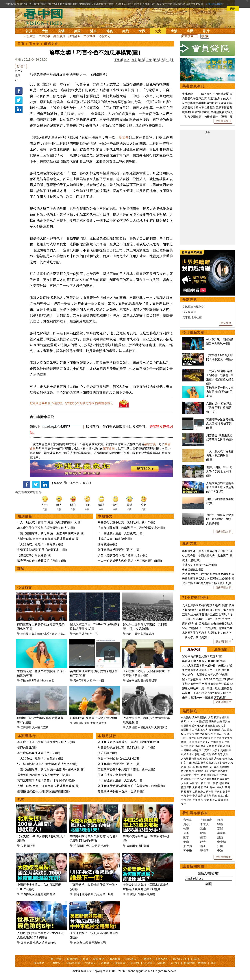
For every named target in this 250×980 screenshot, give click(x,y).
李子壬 (188, 850)
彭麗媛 (145, 634)
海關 (221, 783)
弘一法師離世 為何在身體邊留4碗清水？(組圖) (47, 764)
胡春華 (130, 681)
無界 (214, 963)
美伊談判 (132, 894)
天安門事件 (80, 681)
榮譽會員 (150, 444)
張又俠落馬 (189, 312)
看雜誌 (105, 963)
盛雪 (203, 837)
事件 (95, 681)
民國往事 (44, 36)
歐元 (200, 759)
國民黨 (213, 721)
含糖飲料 (79, 723)
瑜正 (203, 846)
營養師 (103, 723)
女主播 (185, 783)
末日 (30, 943)
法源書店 (91, 963)
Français (162, 959)
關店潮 (31, 846)
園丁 (186, 837)
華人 (198, 783)
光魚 (76, 943)
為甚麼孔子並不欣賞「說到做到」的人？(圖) (46, 528)
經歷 (135, 727)
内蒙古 (62, 634)
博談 (110, 31)
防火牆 (185, 771)
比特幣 (193, 759)
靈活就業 (103, 846)
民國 (184, 792)
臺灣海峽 (94, 943)
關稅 (200, 738)
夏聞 (220, 829)
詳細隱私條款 (214, 4)
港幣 (211, 759)
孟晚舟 (193, 738)
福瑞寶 (161, 963)
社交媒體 (223, 750)
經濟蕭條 (50, 894)
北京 (152, 634)
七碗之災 (39, 943)
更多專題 (226, 323)
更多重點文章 (223, 531)
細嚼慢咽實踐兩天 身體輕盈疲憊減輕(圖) (43, 791)
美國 (77, 31)
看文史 (34, 44)
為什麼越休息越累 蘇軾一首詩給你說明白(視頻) (128, 742)
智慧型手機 (33, 681)
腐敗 (203, 746)
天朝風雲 (29, 36)
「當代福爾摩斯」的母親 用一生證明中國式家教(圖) (51, 533)
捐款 (86, 959)
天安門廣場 (161, 727)
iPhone (44, 681)
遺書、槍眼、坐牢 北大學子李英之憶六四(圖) (219, 471)
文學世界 (89, 36)
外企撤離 (38, 894)
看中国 (45, 16)
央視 (192, 783)
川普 (211, 717)
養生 (184, 804)
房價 (184, 767)
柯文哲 (190, 734)
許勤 (137, 681)
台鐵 (219, 721)
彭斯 (213, 738)
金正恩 (226, 734)
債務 (209, 754)
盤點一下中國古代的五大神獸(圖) (119, 758)
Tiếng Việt (179, 959)
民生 (207, 787)
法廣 (215, 750)
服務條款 (115, 959)
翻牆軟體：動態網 (195, 963)
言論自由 (225, 779)
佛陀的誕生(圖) (107, 544)
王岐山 (185, 738)
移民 (203, 783)
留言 (142, 60)
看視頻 (175, 963)
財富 (184, 763)
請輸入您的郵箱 (208, 873)
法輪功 (214, 771)
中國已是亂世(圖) (193, 569)
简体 (127, 60)
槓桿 (214, 754)
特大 (156, 60)
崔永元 (207, 742)
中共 (95, 634)
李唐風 (222, 833)
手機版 (118, 60)
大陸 (45, 31)
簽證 (184, 787)
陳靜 (203, 833)
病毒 (184, 721)
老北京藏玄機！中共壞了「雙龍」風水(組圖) (126, 769)
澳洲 (227, 787)
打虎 (214, 746)
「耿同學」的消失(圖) (195, 637)
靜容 (203, 842)
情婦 (197, 746)
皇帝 (201, 796)
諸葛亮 (207, 796)
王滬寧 (190, 742)
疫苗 (184, 734)
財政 (230, 759)
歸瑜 (220, 824)
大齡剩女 (132, 846)
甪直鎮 (45, 727)
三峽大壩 (221, 726)
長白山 (223, 775)
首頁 (29, 31)
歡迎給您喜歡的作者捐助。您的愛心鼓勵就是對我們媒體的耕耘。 (72, 403)
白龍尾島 (186, 779)
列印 (149, 60)
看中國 (227, 746)
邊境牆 (207, 738)
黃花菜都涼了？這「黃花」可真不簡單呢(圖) (46, 780)
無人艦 (84, 943)
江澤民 (198, 742)
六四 (90, 681)
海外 (213, 787)
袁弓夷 (204, 730)
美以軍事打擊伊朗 (193, 307)
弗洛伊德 (200, 734)
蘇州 (29, 727)
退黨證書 (120, 963)
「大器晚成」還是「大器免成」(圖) (40, 544)
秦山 (186, 842)
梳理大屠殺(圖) (191, 560)
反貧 (88, 846)
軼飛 (186, 829)
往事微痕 (196, 750)
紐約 (126, 31)
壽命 (221, 800)
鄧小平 (226, 792)
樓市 (225, 759)
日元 (205, 759)
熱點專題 (190, 300)
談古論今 (74, 36)
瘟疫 (23, 943)
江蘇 (23, 727)
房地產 (218, 759)
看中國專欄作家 (195, 813)
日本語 (195, 959)
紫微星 (77, 634)
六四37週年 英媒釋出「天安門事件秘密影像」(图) (219, 408)
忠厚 (18, 75)
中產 (189, 763)
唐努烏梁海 (213, 775)
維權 (192, 771)
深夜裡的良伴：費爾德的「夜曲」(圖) (42, 561)
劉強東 (224, 763)
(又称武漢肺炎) (200, 717)
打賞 (134, 60)
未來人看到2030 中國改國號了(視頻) (204, 697)
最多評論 (194, 649)
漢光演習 (203, 721)
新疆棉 (185, 730)
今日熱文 (25, 588)
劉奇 (189, 796)
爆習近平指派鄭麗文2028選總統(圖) (204, 661)
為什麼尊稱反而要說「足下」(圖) (119, 550)
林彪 (184, 796)
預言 (201, 800)
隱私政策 (131, 959)
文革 (226, 800)
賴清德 (217, 717)
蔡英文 (210, 763)
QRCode (56, 483)
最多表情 (221, 649)
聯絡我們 (72, 959)
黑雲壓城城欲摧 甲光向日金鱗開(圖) (121, 791)
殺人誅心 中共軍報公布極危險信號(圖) (205, 675)
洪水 (197, 730)
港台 (93, 31)
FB (230, 750)
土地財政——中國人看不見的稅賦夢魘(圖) (208, 94)
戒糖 (87, 723)
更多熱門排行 (223, 642)
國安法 (226, 721)
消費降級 (79, 846)
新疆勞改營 (213, 779)
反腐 (209, 746)
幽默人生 (223, 796)
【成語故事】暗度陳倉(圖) (34, 555)
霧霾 (216, 767)
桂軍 (189, 792)
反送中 (185, 746)
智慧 (184, 800)
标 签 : (21, 66)
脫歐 (197, 754)
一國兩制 (186, 750)
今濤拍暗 (206, 820)
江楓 (220, 846)
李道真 (205, 824)
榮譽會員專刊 (193, 86)
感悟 (189, 800)
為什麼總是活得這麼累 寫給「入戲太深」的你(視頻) (131, 786)
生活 (174, 31)
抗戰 (195, 792)
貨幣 (226, 754)
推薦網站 (39, 963)
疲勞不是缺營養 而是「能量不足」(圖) (42, 550)
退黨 (229, 730)
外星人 (214, 800)
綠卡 (201, 787)
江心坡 (195, 779)
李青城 (222, 842)
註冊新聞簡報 (193, 866)
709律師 (199, 771)
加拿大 (190, 754)
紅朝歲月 (59, 36)
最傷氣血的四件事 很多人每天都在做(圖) (43, 775)
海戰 (103, 943)
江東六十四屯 (199, 775)
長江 (192, 730)
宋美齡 (218, 792)
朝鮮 (184, 754)
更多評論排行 (223, 702)
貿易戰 (185, 726)
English (146, 959)
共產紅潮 (87, 634)
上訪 (207, 771)
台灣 (203, 763)
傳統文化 (104, 36)
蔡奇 (137, 634)
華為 (219, 734)
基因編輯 (224, 767)
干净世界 (55, 963)
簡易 (220, 820)
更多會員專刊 (223, 121)
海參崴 (196, 763)
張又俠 (201, 726)
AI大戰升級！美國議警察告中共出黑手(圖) (208, 556)
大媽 (230, 763)
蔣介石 (210, 792)
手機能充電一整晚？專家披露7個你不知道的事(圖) (220, 392)
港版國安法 (215, 730)
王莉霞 (24, 634)
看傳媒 (148, 963)
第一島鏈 (108, 894)
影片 (206, 31)
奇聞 (190, 31)
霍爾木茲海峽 (82, 894)
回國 (189, 787)
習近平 (130, 634)
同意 (233, 9)
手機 (23, 681)
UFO (208, 734)
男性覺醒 (144, 846)
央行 (203, 754)
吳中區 (36, 727)
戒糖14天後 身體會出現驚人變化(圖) (93, 718)
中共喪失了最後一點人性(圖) (199, 565)
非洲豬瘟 (197, 767)
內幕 (221, 742)
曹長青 (205, 850)
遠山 (203, 829)
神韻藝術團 (73, 963)
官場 (61, 31)
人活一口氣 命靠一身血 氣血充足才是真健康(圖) (48, 539)
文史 (158, 31)
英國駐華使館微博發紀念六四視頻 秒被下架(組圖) (220, 424)
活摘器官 (186, 775)
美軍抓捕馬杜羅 (192, 317)
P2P (211, 767)
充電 (51, 681)
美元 (220, 754)
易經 (215, 796)
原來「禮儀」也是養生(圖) (115, 775)
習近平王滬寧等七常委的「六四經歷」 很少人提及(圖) (220, 519)
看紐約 (135, 963)
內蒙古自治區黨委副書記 (43, 634)
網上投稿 (56, 959)
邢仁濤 (188, 846)
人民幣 (185, 759)
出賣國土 (210, 726)
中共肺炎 (186, 717)
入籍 (195, 787)
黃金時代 (50, 943)
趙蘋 (220, 837)
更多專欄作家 (223, 857)
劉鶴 (184, 742)
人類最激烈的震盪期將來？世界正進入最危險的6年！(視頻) (220, 487)
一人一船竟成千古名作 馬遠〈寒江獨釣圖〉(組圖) (49, 522)
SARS (203, 779)
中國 (101, 681)
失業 (23, 846)
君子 (18, 80)
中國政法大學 (146, 727)
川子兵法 (96, 894)
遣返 (227, 783)
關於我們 (99, 959)
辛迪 (220, 850)
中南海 (215, 742)
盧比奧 (226, 717)
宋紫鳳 (188, 820)
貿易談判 (227, 738)
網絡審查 (223, 771)
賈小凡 (188, 824)
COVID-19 (192, 721)
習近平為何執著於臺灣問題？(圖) (202, 656)
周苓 (186, 833)
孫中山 (202, 792)
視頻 (21, 800)
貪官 (192, 746)
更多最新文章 (223, 587)
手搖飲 (94, 723)
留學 (216, 783)
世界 (142, 31)
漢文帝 (19, 71)
